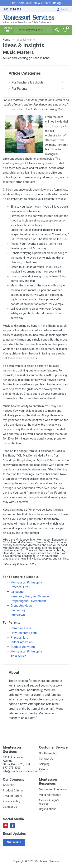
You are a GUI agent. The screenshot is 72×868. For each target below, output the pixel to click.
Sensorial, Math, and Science (30, 596)
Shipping (44, 764)
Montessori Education (53, 789)
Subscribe (14, 842)
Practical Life (19, 587)
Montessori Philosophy (26, 582)
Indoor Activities (22, 642)
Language (17, 592)
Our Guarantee (48, 753)
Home (7, 40)
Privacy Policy (12, 801)
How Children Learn (24, 633)
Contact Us (46, 759)
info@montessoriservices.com (22, 771)
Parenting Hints (21, 628)
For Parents (18, 89)
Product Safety (12, 796)
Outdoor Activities (23, 647)
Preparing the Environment (28, 601)
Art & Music (18, 656)
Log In (63, 9)
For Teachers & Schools (26, 82)
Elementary (18, 610)
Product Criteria (13, 790)
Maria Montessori (50, 795)
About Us (9, 785)
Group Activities (21, 606)
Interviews (18, 615)
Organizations (48, 809)
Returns (44, 769)
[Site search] (30, 30)
